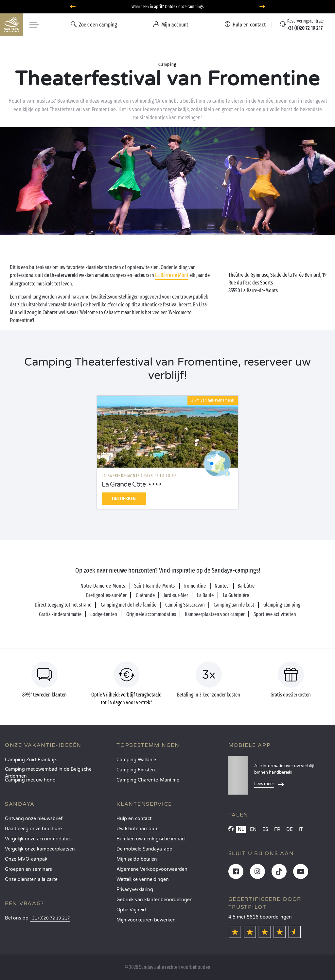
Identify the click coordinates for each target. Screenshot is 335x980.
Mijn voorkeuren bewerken (146, 920)
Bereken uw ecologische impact (151, 839)
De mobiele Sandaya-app (144, 849)
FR (277, 829)
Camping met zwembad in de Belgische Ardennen (48, 771)
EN (253, 829)
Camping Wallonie (136, 760)
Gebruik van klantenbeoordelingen (155, 900)
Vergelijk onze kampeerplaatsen (40, 849)
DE (290, 829)
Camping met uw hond (30, 780)
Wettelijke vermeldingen (143, 879)
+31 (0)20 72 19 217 (50, 918)
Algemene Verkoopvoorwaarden (152, 869)
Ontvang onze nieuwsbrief (34, 819)
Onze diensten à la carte (31, 879)
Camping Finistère (136, 770)
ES (265, 829)
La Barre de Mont (172, 275)
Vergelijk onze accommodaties (38, 839)
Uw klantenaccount (138, 829)
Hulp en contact (134, 819)
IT (301, 829)
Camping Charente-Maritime (148, 780)
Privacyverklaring (135, 890)
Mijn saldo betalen (137, 859)
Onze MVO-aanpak (26, 859)
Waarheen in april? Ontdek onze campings (168, 7)
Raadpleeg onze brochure (33, 829)
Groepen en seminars (28, 869)
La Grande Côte (124, 485)
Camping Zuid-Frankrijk (31, 760)
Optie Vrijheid (131, 910)
